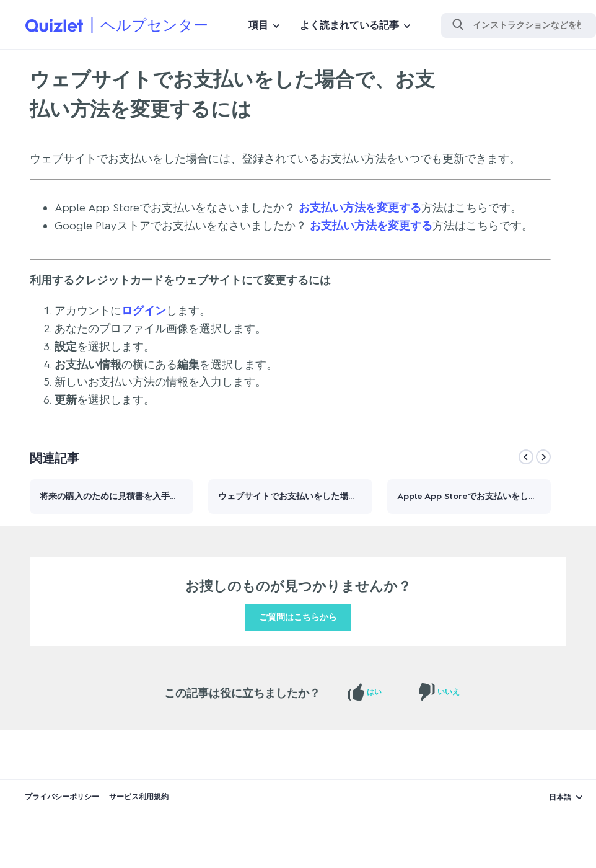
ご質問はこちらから (298, 617)
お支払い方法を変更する (360, 208)
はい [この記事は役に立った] (374, 692)
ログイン (144, 311)
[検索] (519, 25)
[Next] (543, 457)
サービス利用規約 (139, 797)
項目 (258, 25)
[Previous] (526, 457)
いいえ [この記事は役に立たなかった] (449, 692)
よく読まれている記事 (349, 25)
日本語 (560, 797)
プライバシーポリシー (62, 797)
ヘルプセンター (154, 25)
